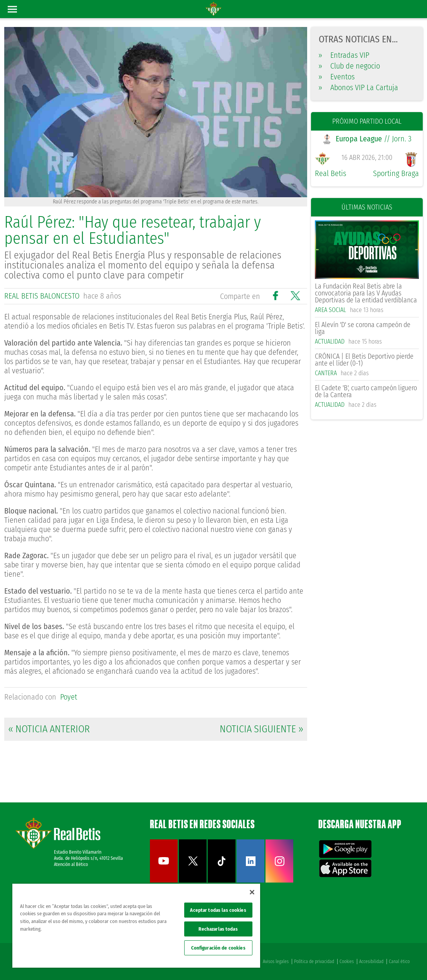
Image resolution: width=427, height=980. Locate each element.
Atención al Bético (71, 864)
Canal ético (399, 962)
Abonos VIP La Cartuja (358, 87)
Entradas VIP (344, 55)
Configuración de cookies (218, 948)
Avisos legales (276, 962)
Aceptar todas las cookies (218, 910)
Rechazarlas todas (218, 929)
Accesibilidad (371, 962)
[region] (136, 926)
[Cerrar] (252, 892)
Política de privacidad (314, 962)
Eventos (337, 77)
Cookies (347, 962)
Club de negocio (349, 66)
